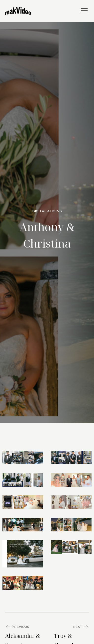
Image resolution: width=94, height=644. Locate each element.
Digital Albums (47, 211)
